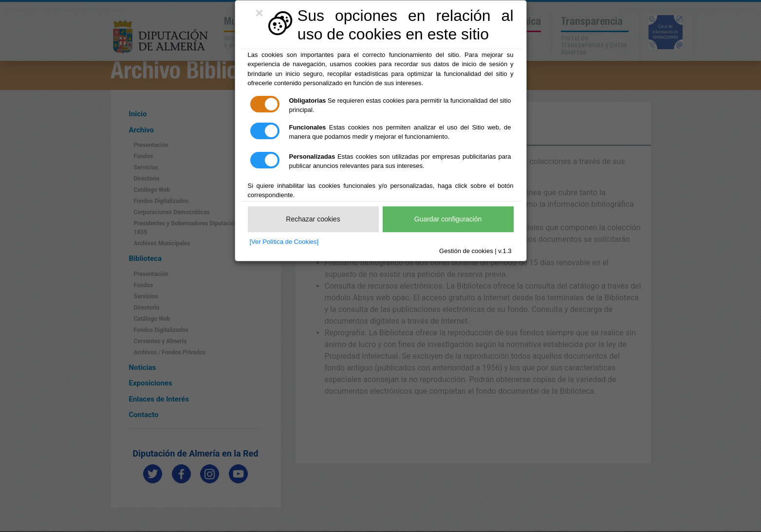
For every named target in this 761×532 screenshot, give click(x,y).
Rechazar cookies (313, 219)
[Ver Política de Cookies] (284, 242)
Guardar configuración (448, 219)
